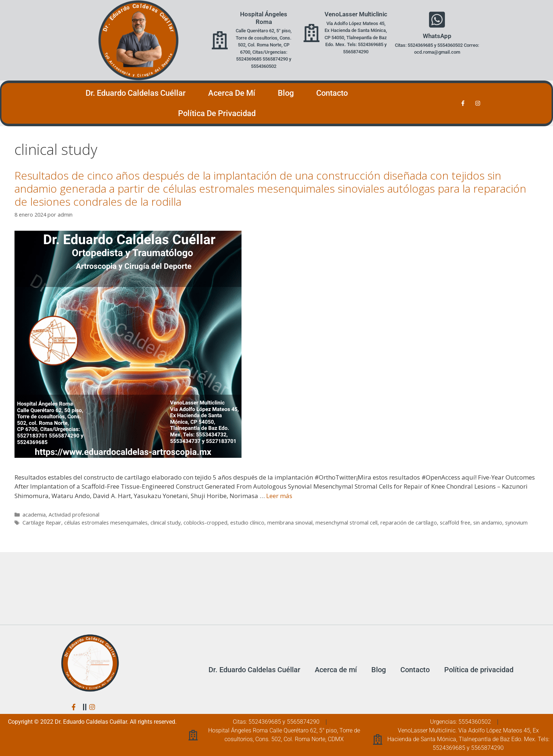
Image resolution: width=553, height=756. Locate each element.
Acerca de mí (232, 93)
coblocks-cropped (205, 523)
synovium (516, 523)
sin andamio (488, 523)
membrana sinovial (290, 523)
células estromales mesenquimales (106, 523)
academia (34, 515)
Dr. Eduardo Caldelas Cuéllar (136, 93)
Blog (286, 93)
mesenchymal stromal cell (346, 523)
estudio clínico (247, 523)
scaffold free (455, 523)
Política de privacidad (217, 113)
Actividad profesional (74, 515)
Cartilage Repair (42, 523)
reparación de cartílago (409, 523)
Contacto (332, 93)
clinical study (166, 523)
